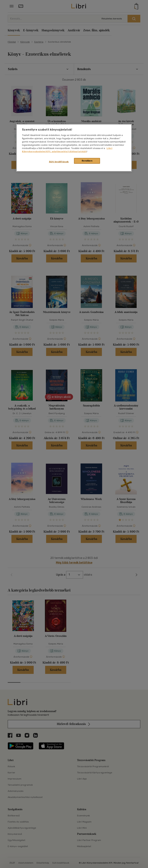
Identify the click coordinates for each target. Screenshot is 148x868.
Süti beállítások (59, 162)
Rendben (87, 161)
